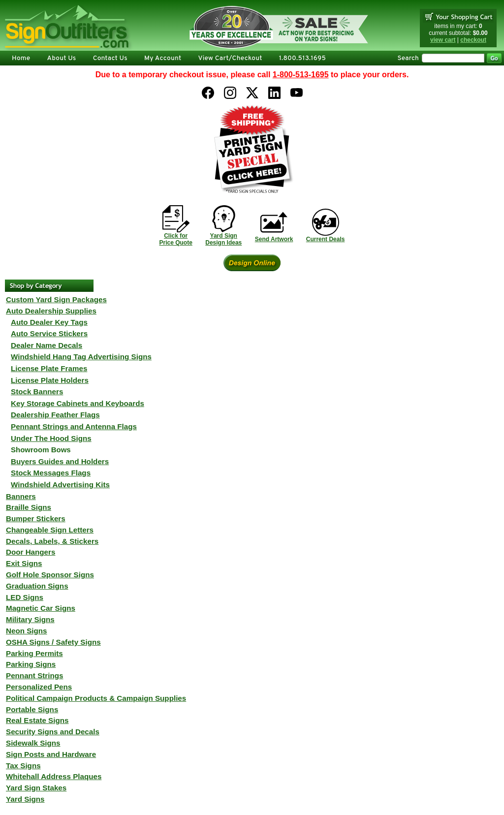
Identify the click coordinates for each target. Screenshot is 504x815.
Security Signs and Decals (53, 732)
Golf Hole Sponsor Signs (50, 575)
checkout (473, 40)
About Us (61, 58)
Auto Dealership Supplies (51, 311)
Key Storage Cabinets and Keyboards (78, 403)
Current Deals (326, 239)
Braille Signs (29, 507)
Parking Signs (31, 664)
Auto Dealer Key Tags (49, 322)
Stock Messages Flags (51, 473)
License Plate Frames (49, 368)
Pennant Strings (34, 675)
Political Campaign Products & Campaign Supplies (96, 698)
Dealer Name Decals (47, 345)
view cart (443, 40)
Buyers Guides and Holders (60, 461)
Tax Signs (23, 766)
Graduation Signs (37, 586)
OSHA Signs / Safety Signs (53, 642)
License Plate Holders (50, 380)
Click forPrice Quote (175, 239)
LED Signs (25, 597)
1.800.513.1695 (302, 58)
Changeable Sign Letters (50, 530)
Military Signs (30, 619)
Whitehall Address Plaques (54, 776)
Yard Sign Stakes (36, 788)
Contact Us (110, 58)
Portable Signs (32, 709)
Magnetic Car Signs (41, 608)
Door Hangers (31, 552)
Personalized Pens (39, 687)
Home (21, 58)
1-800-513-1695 (301, 75)
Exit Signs (24, 563)
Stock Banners (37, 392)
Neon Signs (27, 631)
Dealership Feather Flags (55, 415)
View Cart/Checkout (230, 58)
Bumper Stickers (36, 518)
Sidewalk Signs (33, 743)
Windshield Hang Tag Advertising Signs (81, 357)
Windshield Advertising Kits (60, 485)
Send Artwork (274, 239)
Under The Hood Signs (51, 438)
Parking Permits (34, 653)
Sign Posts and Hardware (51, 754)
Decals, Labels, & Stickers (52, 541)
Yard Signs (25, 799)
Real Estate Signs (37, 720)
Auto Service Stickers (49, 333)
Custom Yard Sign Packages (56, 299)
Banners (21, 496)
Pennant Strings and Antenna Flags (74, 426)
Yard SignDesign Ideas (223, 239)
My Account (163, 58)
